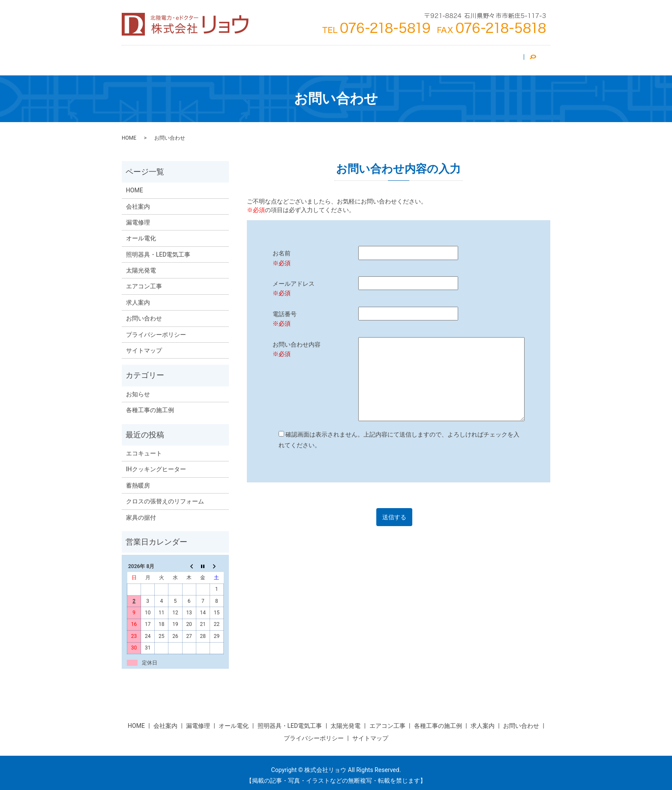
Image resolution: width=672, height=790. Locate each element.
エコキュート (144, 448)
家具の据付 (141, 512)
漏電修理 (421, 57)
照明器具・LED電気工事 (323, 57)
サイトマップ (144, 345)
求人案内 (457, 57)
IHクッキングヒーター (156, 464)
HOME (144, 57)
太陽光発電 (264, 57)
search (536, 57)
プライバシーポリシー (156, 329)
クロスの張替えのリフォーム (165, 496)
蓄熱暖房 (138, 480)
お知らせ (138, 389)
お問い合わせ (499, 57)
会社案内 (177, 57)
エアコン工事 (219, 57)
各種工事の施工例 (150, 405)
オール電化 (382, 57)
